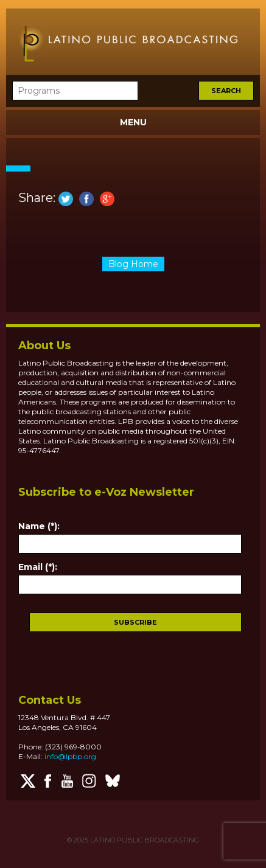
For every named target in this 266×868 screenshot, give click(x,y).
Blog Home (133, 264)
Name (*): (39, 526)
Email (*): (38, 567)
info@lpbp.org (70, 756)
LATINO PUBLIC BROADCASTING (144, 840)
